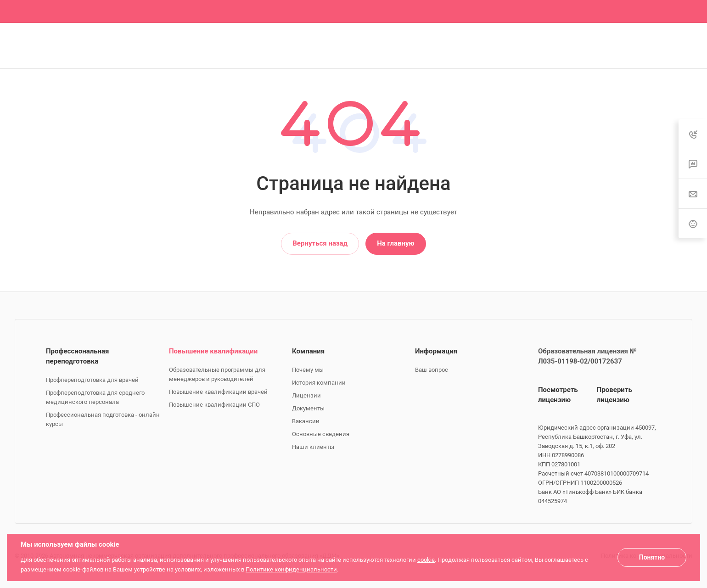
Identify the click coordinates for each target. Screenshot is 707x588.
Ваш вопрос (432, 370)
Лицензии (306, 395)
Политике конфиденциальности (291, 569)
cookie (426, 560)
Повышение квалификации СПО (214, 405)
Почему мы (308, 370)
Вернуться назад (320, 243)
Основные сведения (321, 434)
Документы (308, 408)
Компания (308, 351)
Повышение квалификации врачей (218, 392)
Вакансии (306, 421)
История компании (319, 383)
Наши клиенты (313, 447)
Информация (436, 351)
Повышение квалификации (213, 351)
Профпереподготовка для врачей (92, 380)
